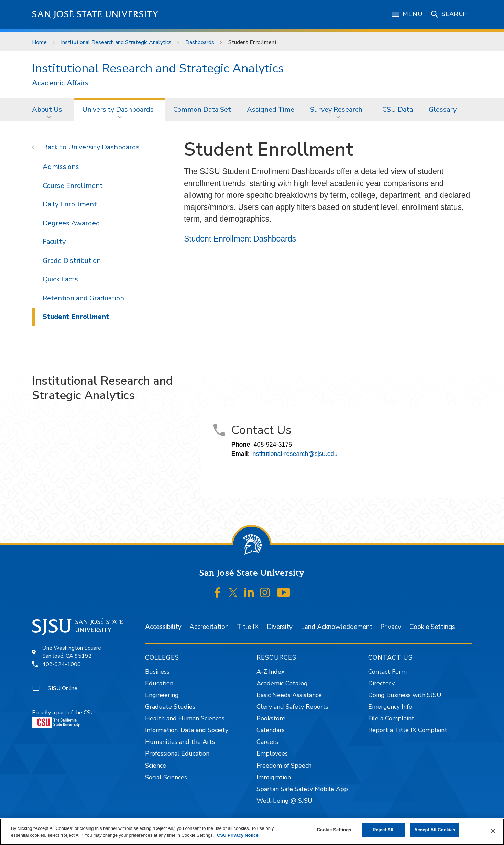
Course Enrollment (73, 186)
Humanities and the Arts (180, 742)
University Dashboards (118, 110)
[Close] (493, 831)
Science (156, 766)
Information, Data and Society (187, 730)
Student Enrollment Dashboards (240, 239)
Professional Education (177, 753)
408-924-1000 (62, 664)
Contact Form (387, 672)
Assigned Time (271, 110)
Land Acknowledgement (337, 627)
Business (157, 672)
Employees (272, 753)
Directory (381, 683)
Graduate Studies (170, 707)
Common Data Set (202, 110)
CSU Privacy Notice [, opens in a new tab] (238, 835)
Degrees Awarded (71, 223)
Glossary (443, 110)
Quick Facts (60, 279)
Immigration (274, 777)
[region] (252, 832)
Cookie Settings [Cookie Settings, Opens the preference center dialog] (334, 830)
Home (39, 42)
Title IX (248, 627)
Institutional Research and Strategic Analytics (116, 42)
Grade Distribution (72, 261)
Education (159, 683)
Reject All (383, 830)
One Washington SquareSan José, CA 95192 (72, 652)
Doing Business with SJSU (405, 695)
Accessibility (163, 627)
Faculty (54, 242)
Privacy (391, 627)
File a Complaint (391, 718)
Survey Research (336, 110)
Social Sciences (166, 777)
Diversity (280, 627)
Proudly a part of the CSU (63, 718)
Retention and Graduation (83, 298)
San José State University (95, 14)
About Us (47, 110)
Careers (267, 742)
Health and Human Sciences (185, 718)
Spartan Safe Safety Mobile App (302, 789)
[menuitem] (49, 109)
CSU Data (398, 110)
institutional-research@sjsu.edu (294, 454)
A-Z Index (270, 672)
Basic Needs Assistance (289, 695)
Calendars (271, 730)
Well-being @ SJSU (284, 801)
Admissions (61, 167)
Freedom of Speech (284, 766)
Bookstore (271, 718)
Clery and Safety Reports (292, 707)
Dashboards (200, 42)
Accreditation (209, 627)
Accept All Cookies (435, 830)
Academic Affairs (60, 83)
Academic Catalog (282, 683)
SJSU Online (63, 688)
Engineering (162, 695)
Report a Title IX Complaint (408, 730)
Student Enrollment (253, 42)
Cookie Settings (432, 627)
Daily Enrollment (70, 204)
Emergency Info (390, 707)
